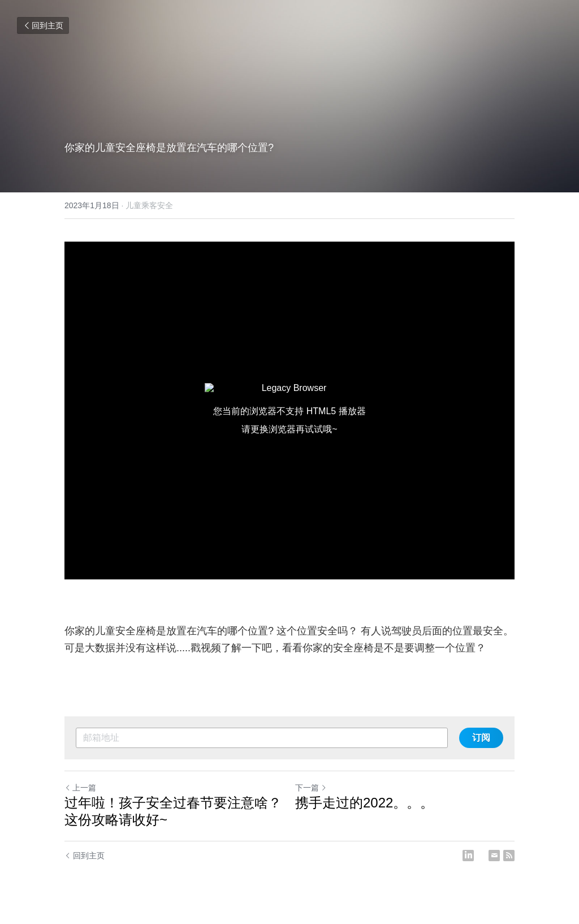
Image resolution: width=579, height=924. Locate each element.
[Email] (494, 856)
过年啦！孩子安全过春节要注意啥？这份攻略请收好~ (173, 811)
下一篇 (311, 788)
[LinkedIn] (468, 856)
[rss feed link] (509, 856)
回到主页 (43, 25)
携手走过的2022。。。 (364, 803)
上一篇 (80, 788)
